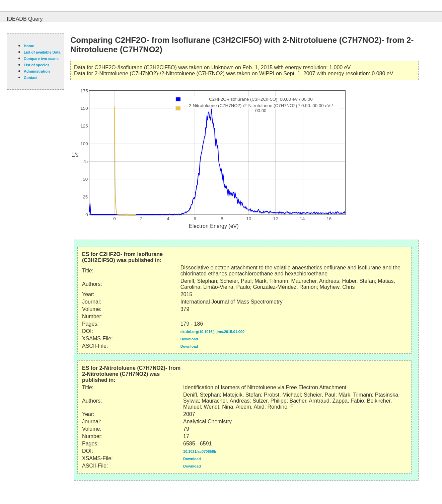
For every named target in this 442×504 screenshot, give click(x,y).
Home (29, 46)
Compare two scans (41, 59)
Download (189, 339)
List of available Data (42, 52)
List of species (36, 65)
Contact (31, 78)
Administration (37, 71)
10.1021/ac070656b (200, 451)
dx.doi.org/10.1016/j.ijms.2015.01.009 (212, 332)
